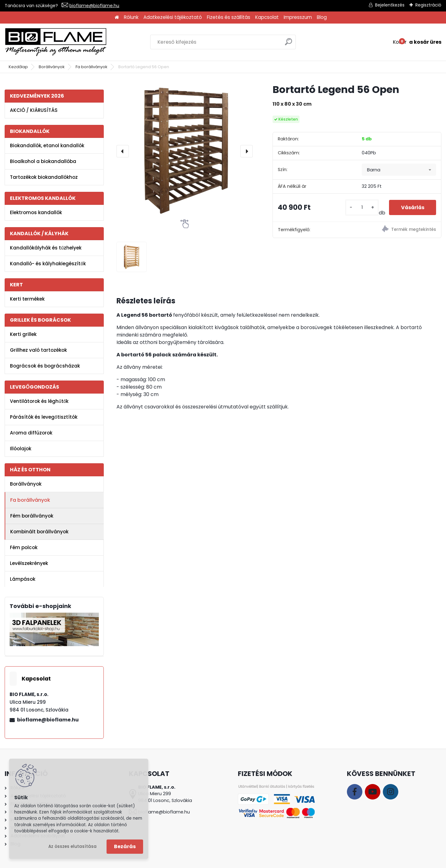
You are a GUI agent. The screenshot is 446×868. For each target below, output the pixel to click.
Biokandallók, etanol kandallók (47, 145)
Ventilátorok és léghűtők (39, 401)
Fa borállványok (92, 67)
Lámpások (23, 579)
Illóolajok (21, 449)
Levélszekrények (29, 563)
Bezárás (125, 846)
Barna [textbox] (374, 170)
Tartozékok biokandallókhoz (44, 177)
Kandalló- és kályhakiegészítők (48, 264)
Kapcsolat (267, 17)
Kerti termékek (27, 299)
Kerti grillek (23, 334)
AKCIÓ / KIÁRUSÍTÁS (34, 110)
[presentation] (123, 151)
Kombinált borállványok (39, 532)
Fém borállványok (32, 516)
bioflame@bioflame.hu (94, 6)
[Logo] (56, 42)
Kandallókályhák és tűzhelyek (46, 248)
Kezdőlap (18, 67)
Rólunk (131, 17)
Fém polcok (24, 547)
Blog (322, 17)
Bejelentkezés (390, 5)
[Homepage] (117, 18)
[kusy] (361, 207)
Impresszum (298, 17)
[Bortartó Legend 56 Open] (185, 151)
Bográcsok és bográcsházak (45, 366)
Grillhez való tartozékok (38, 350)
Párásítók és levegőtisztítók (44, 417)
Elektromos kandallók (36, 212)
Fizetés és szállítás (229, 17)
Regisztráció (428, 5)
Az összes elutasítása (72, 846)
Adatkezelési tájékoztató (173, 17)
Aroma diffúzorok (31, 433)
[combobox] (399, 170)
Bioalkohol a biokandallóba (43, 161)
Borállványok (52, 67)
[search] (289, 44)
